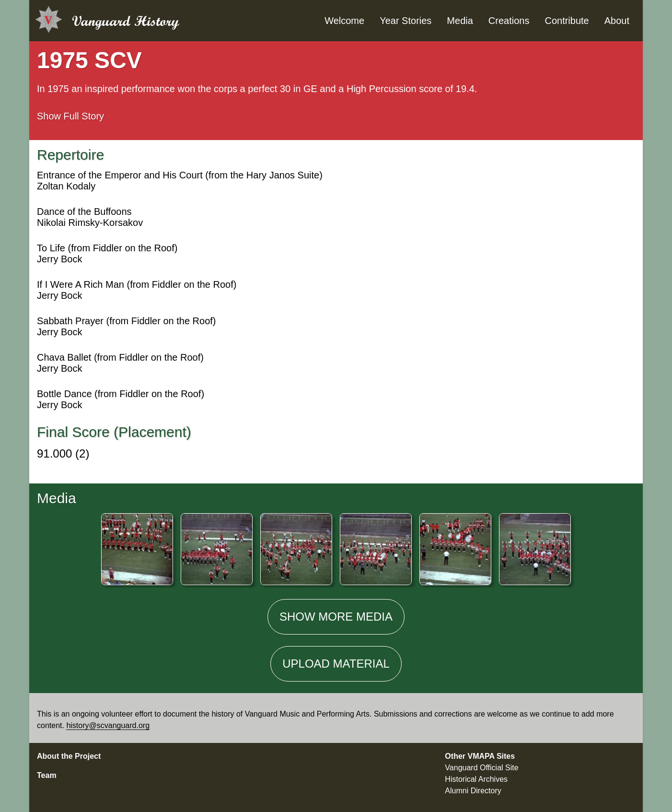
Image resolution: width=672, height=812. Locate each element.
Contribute (567, 21)
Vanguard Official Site (481, 768)
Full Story (70, 116)
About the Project (69, 756)
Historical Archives (476, 779)
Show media (336, 617)
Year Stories (406, 21)
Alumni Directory (473, 791)
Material (336, 664)
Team (47, 775)
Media (460, 21)
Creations (509, 21)
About (617, 21)
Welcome (344, 21)
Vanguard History (126, 21)
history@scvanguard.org (108, 725)
